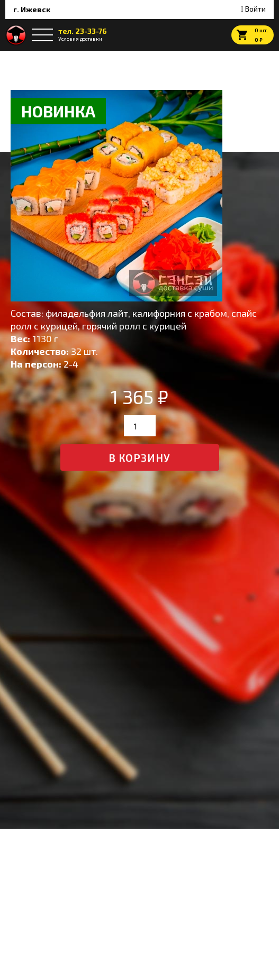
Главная (17, 61)
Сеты (44, 61)
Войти (253, 9)
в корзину (139, 457)
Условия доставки (80, 39)
